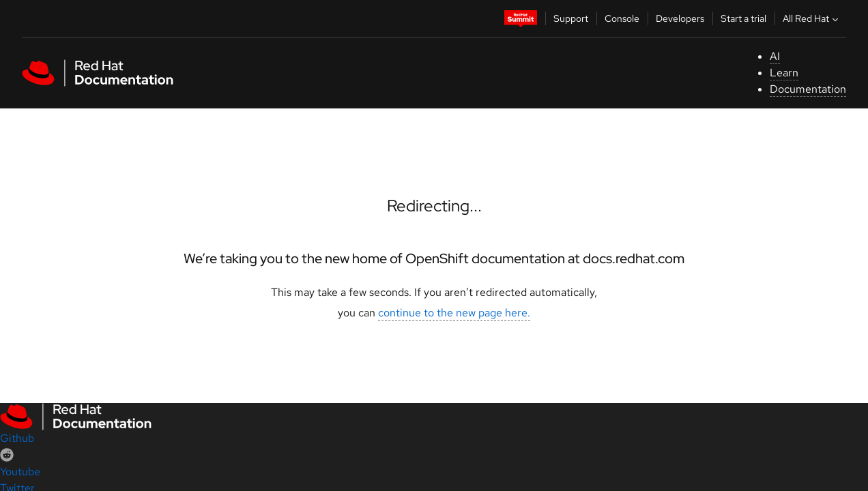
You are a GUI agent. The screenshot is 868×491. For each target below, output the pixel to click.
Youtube (20, 472)
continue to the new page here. (454, 313)
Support (571, 18)
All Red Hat (812, 18)
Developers (680, 18)
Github (17, 438)
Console (622, 18)
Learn (784, 73)
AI (775, 56)
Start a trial (743, 18)
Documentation (808, 89)
